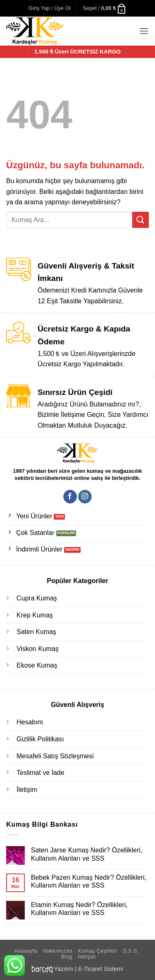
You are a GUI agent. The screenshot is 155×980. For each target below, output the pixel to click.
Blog (67, 957)
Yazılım (64, 969)
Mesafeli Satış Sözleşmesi (55, 756)
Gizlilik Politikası (40, 739)
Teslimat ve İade (41, 773)
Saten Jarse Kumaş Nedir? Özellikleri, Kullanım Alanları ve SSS (87, 854)
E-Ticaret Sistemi (101, 969)
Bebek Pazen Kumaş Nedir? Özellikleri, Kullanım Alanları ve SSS (89, 881)
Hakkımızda (58, 951)
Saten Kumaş (36, 632)
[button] (49, 8)
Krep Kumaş (35, 615)
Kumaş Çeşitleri (98, 951)
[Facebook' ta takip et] (70, 497)
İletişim (27, 790)
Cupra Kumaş (37, 598)
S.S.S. (131, 951)
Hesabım (30, 722)
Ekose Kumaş (37, 665)
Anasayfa (26, 951)
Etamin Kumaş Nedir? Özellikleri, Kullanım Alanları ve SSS (79, 909)
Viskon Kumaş (38, 649)
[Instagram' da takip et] (85, 497)
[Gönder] (141, 220)
